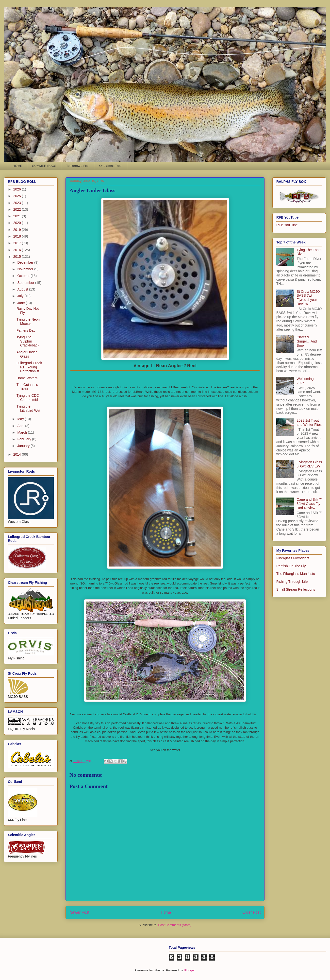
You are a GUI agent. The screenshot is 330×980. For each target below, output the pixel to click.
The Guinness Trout (27, 387)
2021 (18, 216)
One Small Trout (111, 166)
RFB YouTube (287, 225)
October (24, 276)
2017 (18, 243)
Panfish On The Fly (291, 566)
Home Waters (27, 378)
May (21, 419)
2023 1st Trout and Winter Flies (309, 422)
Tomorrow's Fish (78, 166)
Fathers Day (26, 330)
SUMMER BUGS (44, 166)
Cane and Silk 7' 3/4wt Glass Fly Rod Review (309, 504)
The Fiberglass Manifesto (296, 574)
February (25, 439)
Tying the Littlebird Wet (28, 408)
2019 (18, 230)
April (21, 426)
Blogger (189, 970)
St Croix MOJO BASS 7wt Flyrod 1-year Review (308, 298)
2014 (18, 454)
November (26, 269)
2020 (18, 223)
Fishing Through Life (292, 582)
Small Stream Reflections (296, 589)
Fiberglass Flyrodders (293, 558)
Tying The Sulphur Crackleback (28, 341)
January (24, 446)
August (23, 289)
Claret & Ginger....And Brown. (307, 341)
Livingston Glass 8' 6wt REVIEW (309, 464)
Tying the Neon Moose (28, 321)
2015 (18, 257)
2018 (18, 236)
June (21, 303)
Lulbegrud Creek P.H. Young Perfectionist (29, 367)
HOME (18, 166)
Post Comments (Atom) (175, 925)
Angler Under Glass (27, 354)
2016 (18, 250)
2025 (18, 196)
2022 (18, 209)
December (26, 262)
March (23, 432)
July (21, 296)
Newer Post (79, 912)
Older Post (251, 912)
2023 (18, 203)
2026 (18, 189)
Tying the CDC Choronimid (28, 398)
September (26, 283)
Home (166, 912)
